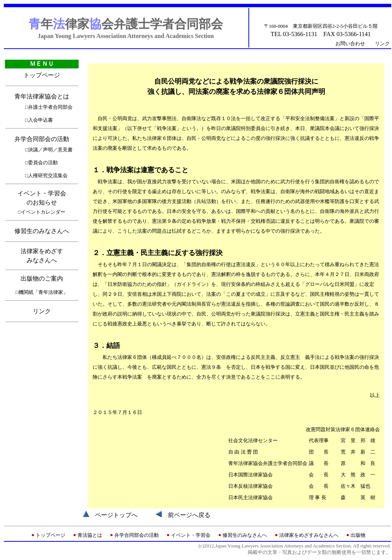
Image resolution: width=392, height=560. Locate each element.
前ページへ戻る (189, 515)
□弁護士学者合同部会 (49, 107)
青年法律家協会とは (42, 96)
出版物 (358, 535)
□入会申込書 (39, 120)
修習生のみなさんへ (42, 231)
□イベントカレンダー (42, 212)
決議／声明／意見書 (50, 150)
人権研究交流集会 (48, 175)
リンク (382, 44)
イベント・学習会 (191, 535)
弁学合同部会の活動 (42, 139)
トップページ (42, 75)
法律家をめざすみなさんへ (309, 535)
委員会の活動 (43, 163)
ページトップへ (116, 515)
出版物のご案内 (42, 278)
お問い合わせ (350, 44)
